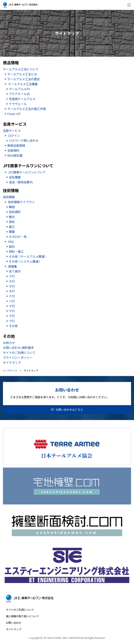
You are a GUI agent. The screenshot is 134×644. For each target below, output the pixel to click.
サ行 (12, 286)
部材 (12, 222)
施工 (12, 227)
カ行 (12, 281)
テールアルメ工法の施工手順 (27, 109)
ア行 (12, 276)
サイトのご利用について (19, 353)
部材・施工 (16, 251)
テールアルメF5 (19, 89)
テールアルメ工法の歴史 (24, 79)
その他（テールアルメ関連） (28, 256)
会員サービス (12, 131)
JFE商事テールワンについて (27, 172)
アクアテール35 (19, 94)
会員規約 (13, 150)
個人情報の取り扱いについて (23, 616)
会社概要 (15, 177)
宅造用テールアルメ (22, 99)
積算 (12, 232)
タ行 (12, 291)
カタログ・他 (18, 237)
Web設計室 (15, 155)
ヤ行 (12, 311)
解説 (12, 207)
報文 (12, 217)
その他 (13, 326)
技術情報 (9, 197)
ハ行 (12, 301)
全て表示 (15, 271)
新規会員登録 (16, 145)
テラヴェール (18, 104)
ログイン (14, 135)
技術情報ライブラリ (21, 202)
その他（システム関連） (25, 261)
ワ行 (12, 321)
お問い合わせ (14, 623)
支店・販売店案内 (21, 182)
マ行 (12, 306)
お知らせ (9, 343)
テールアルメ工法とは (22, 74)
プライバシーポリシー (18, 357)
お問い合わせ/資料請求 (18, 348)
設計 (12, 246)
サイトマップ (12, 362)
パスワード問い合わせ (24, 140)
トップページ (10, 370)
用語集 (13, 266)
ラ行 (12, 316)
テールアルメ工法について (21, 69)
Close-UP (14, 114)
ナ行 (12, 296)
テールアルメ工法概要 (23, 84)
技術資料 (15, 212)
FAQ (11, 242)
